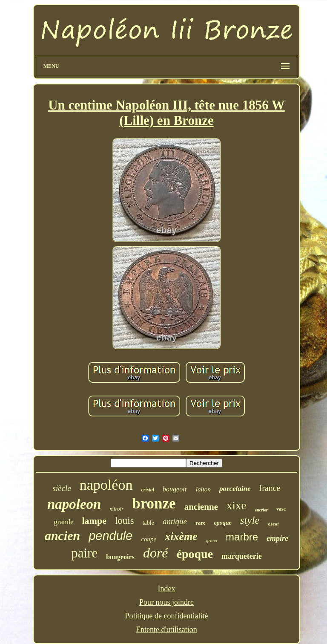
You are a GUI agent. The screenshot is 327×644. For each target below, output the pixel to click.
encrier (261, 510)
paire (84, 553)
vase (281, 509)
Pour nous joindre (166, 602)
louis (125, 521)
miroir (116, 509)
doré (156, 553)
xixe (237, 505)
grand (212, 540)
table (148, 523)
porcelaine (235, 489)
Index (167, 589)
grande (63, 522)
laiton (203, 489)
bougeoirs (120, 557)
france (270, 488)
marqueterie (242, 556)
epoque (222, 523)
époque (195, 554)
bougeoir (175, 489)
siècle (62, 488)
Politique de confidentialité (167, 616)
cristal (148, 490)
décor (274, 524)
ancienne (201, 507)
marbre (242, 537)
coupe (149, 539)
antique (175, 521)
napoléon (106, 485)
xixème (181, 536)
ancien (62, 536)
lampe (94, 521)
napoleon (74, 504)
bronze (154, 504)
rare (201, 523)
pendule (110, 536)
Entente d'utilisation (166, 630)
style (250, 520)
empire (277, 538)
